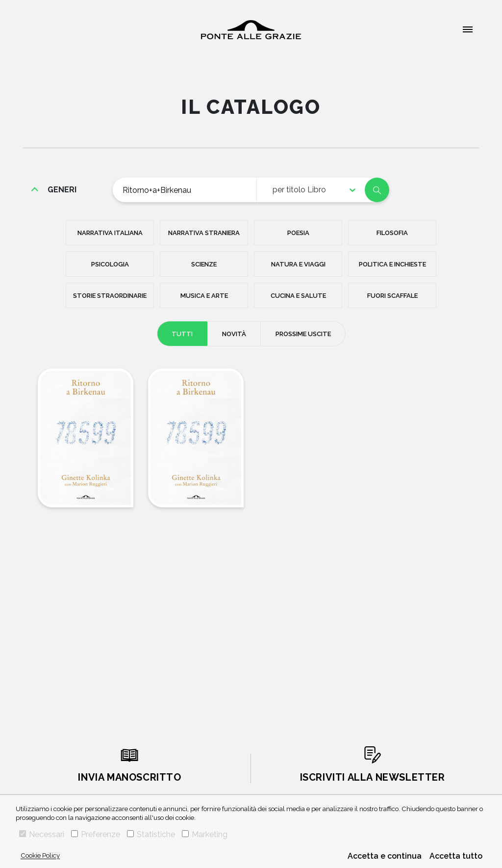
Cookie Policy (40, 855)
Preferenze (96, 834)
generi (62, 190)
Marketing (205, 834)
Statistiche (151, 834)
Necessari (42, 834)
